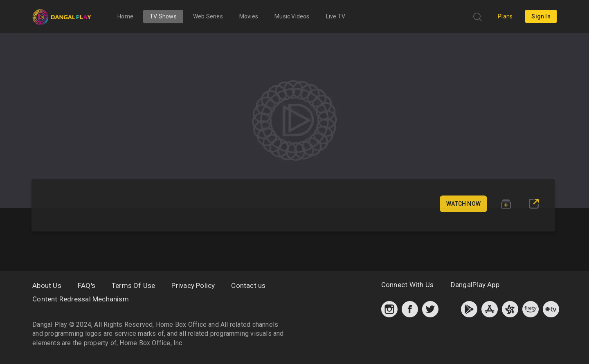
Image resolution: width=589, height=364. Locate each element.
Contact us (248, 285)
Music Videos (292, 16)
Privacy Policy (193, 285)
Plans (505, 16)
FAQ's (87, 285)
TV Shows (163, 16)
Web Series (208, 16)
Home (125, 16)
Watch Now (463, 204)
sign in (541, 16)
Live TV (336, 16)
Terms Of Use (134, 285)
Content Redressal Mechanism (81, 299)
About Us (47, 285)
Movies (249, 16)
